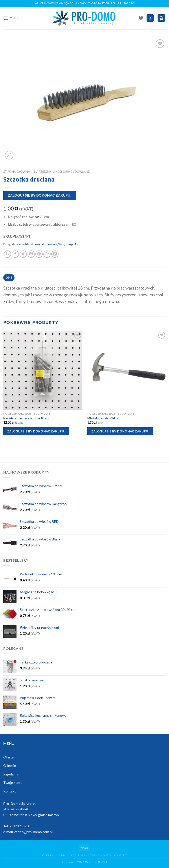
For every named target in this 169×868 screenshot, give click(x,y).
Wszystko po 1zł (68, 244)
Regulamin (11, 774)
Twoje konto (13, 782)
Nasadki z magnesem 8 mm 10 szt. (27, 418)
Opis (9, 278)
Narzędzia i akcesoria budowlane (62, 172)
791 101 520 (126, 3)
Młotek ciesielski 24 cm (103, 418)
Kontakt (10, 791)
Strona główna (17, 172)
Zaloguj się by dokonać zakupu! (40, 195)
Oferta (8, 757)
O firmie (10, 765)
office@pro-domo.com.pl (33, 832)
